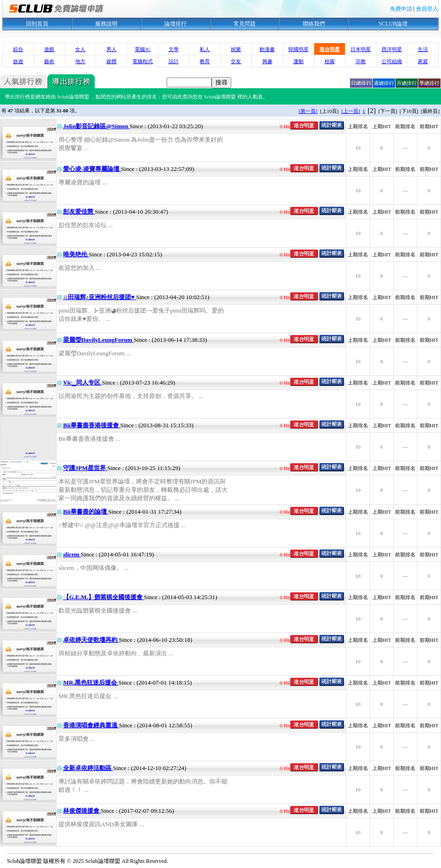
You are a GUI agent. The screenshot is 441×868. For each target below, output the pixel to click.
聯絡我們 (314, 24)
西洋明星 (392, 49)
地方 (80, 61)
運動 (298, 61)
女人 (80, 49)
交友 (236, 61)
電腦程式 (143, 61)
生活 (423, 49)
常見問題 (245, 24)
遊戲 (49, 49)
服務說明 (106, 24)
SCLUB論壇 (393, 24)
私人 (205, 49)
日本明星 (361, 49)
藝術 (49, 61)
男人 (111, 49)
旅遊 (18, 61)
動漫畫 (267, 49)
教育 (205, 61)
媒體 (111, 61)
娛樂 (236, 49)
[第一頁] (308, 111)
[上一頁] (350, 111)
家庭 (423, 61)
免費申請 (401, 9)
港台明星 (330, 49)
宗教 (361, 61)
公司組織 (392, 61)
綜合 (18, 49)
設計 (174, 61)
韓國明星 (298, 49)
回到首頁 (37, 24)
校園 (330, 61)
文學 (174, 49)
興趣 (267, 61)
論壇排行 (175, 24)
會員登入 (427, 9)
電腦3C (143, 49)
